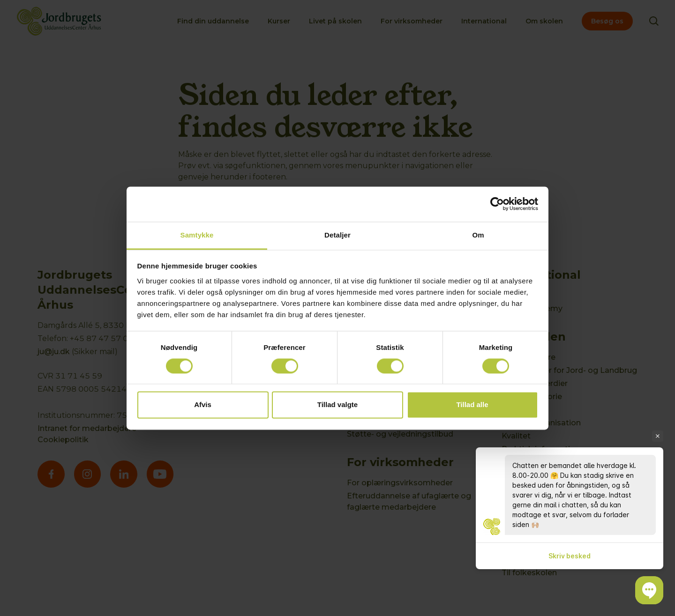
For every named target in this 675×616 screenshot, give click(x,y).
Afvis (203, 405)
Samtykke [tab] (197, 235)
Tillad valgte (337, 405)
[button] (649, 590)
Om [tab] (478, 235)
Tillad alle (472, 405)
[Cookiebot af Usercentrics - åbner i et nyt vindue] (497, 204)
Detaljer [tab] (337, 235)
